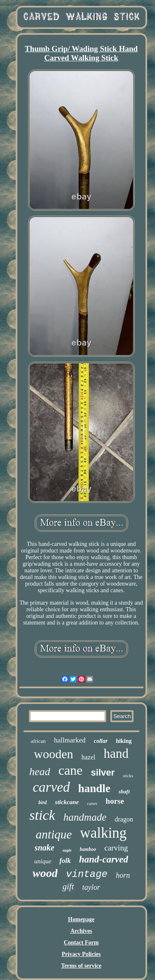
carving (116, 848)
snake (45, 848)
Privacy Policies (81, 954)
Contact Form (81, 943)
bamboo (88, 849)
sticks (128, 776)
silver (103, 772)
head (40, 772)
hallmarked (70, 740)
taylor (91, 887)
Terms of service (81, 966)
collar (101, 741)
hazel (88, 757)
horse (115, 801)
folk (65, 861)
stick (42, 815)
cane (70, 770)
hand (116, 753)
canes (92, 803)
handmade (85, 817)
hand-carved (104, 859)
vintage (87, 874)
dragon (124, 819)
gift (68, 886)
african (38, 741)
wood (45, 873)
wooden (54, 754)
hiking (124, 741)
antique (54, 834)
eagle (67, 850)
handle (94, 788)
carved (51, 787)
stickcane (67, 802)
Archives (81, 931)
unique (43, 861)
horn (123, 875)
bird (43, 802)
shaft (124, 791)
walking (104, 833)
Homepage (81, 919)
